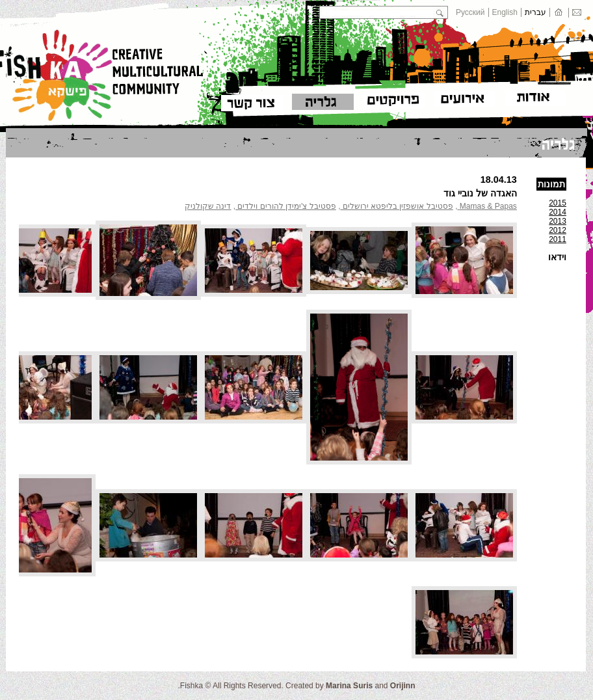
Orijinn (403, 686)
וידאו (557, 257)
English (505, 12)
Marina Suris (349, 686)
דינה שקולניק (208, 206)
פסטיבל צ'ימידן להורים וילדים (286, 206)
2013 (558, 221)
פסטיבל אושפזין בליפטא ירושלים (396, 206)
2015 (558, 203)
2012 (558, 230)
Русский (470, 12)
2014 (558, 212)
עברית (535, 12)
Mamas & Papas (487, 206)
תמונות (551, 184)
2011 (558, 239)
